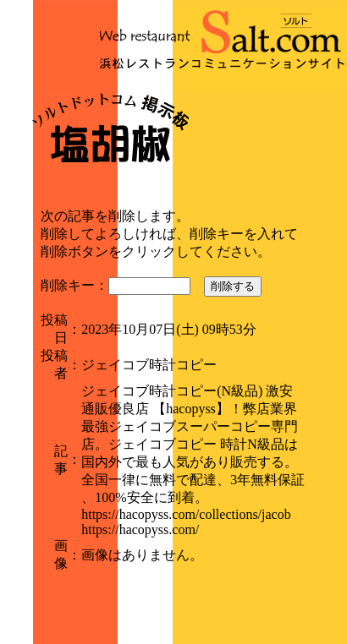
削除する (233, 286)
